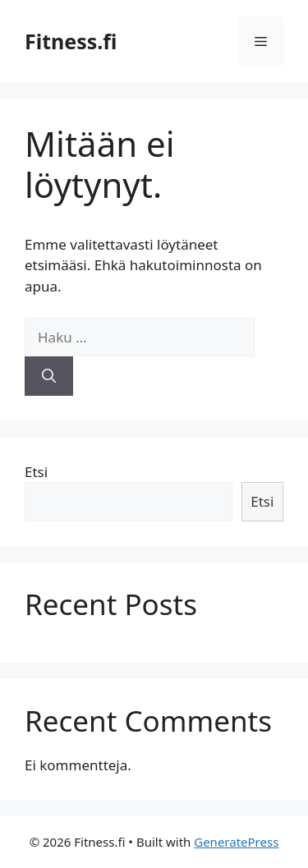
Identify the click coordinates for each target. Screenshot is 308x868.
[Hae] (49, 376)
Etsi (36, 472)
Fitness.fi (71, 41)
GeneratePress (236, 842)
